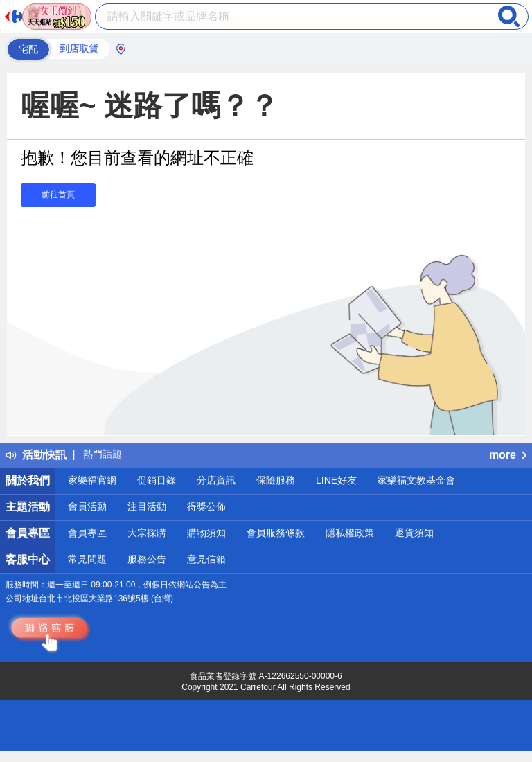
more (508, 455)
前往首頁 (58, 195)
